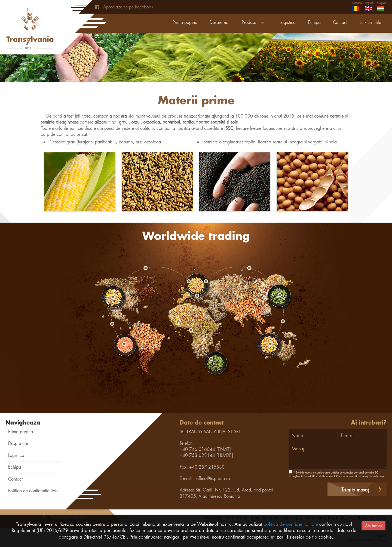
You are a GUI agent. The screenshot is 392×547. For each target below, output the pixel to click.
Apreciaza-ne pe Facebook (124, 7)
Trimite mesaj (355, 490)
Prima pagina (185, 22)
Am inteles (373, 526)
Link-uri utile (370, 22)
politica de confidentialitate (291, 524)
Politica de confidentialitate (33, 491)
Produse (255, 22)
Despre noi (220, 22)
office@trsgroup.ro (213, 479)
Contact (340, 22)
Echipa (314, 22)
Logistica (288, 22)
